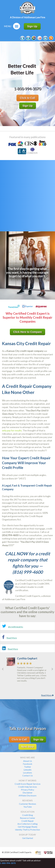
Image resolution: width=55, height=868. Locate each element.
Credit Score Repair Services (28, 784)
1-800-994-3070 (8, 863)
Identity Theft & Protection (27, 830)
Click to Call (27, 98)
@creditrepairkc (16, 627)
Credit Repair (28, 821)
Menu (8, 26)
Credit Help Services (27, 787)
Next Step (27, 747)
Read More (12, 638)
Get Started (28, 838)
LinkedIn (27, 770)
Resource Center (28, 818)
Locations (27, 773)
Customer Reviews (28, 804)
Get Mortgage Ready (28, 827)
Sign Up (32, 26)
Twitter (28, 767)
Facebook (28, 764)
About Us (28, 761)
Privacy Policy (28, 790)
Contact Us (28, 775)
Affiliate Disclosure (27, 795)
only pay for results (12, 430)
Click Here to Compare (27, 332)
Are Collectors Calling (27, 824)
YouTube (28, 807)
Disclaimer (28, 793)
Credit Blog (28, 815)
